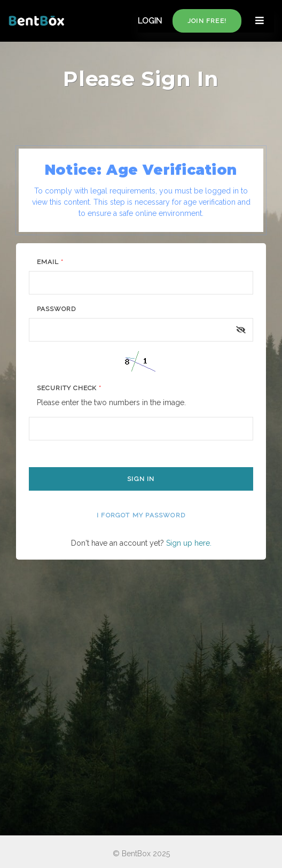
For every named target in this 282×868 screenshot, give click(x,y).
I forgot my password (141, 515)
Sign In (141, 479)
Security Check (69, 388)
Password (56, 309)
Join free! (207, 21)
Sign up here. (189, 543)
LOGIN (150, 21)
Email (50, 262)
